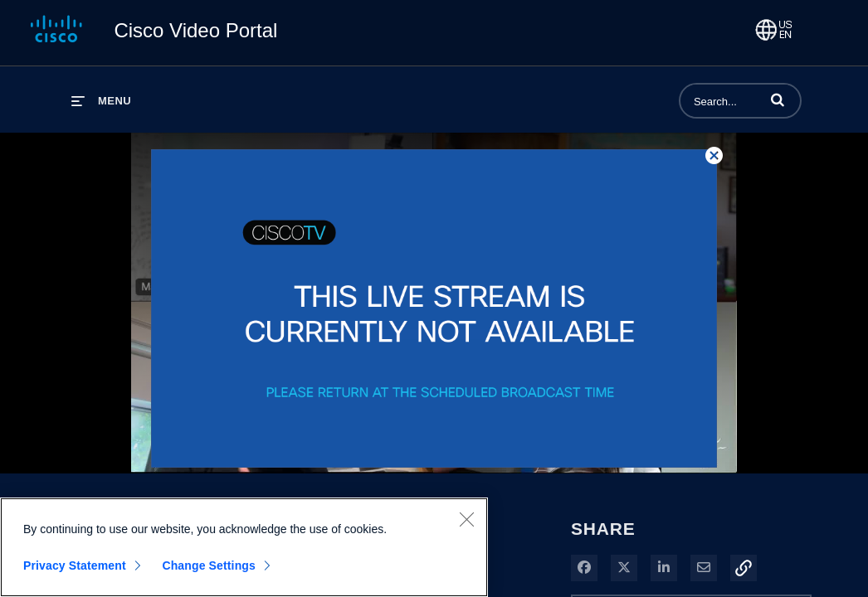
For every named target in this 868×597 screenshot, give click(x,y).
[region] (244, 547)
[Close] (466, 519)
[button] (778, 99)
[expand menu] (101, 101)
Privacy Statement (75, 565)
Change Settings (209, 565)
